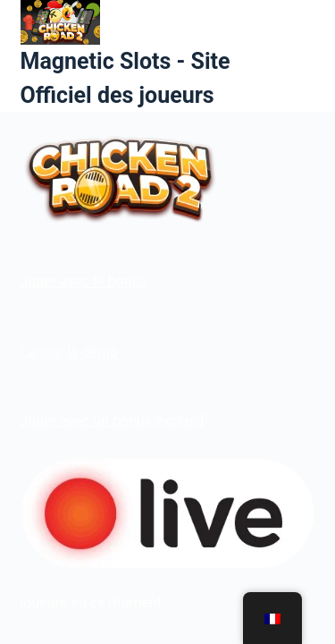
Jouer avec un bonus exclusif (113, 421)
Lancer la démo (70, 352)
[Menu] (307, 56)
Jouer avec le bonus (84, 281)
